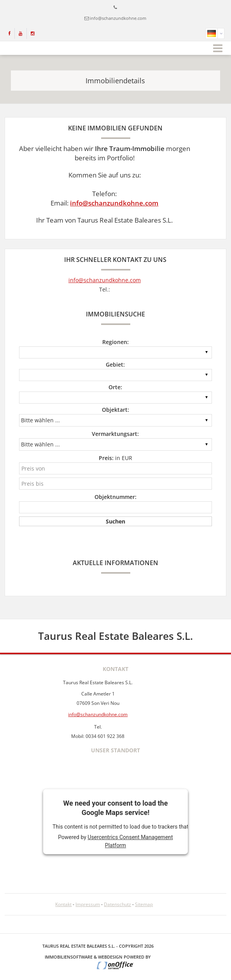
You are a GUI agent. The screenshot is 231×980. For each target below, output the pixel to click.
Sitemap (144, 904)
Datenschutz (117, 904)
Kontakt (63, 904)
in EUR (115, 458)
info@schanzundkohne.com (118, 18)
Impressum (88, 904)
